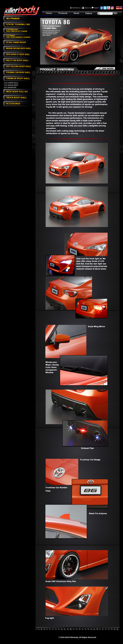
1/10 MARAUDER (11, 85)
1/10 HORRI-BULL (11, 83)
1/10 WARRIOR (10, 87)
